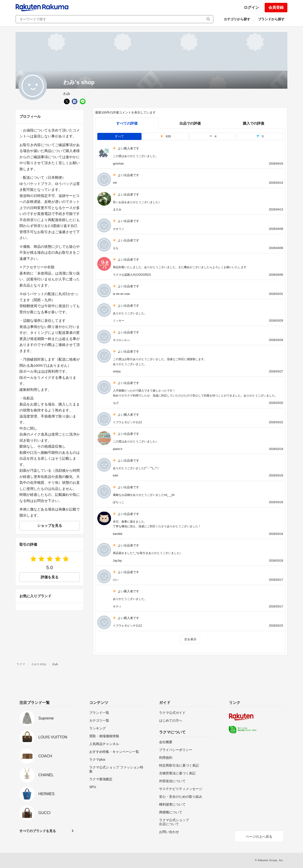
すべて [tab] (119, 136)
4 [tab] (213, 136)
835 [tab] (166, 136)
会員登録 (276, 7)
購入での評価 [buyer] (254, 123)
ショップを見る (50, 526)
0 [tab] (260, 136)
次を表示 (190, 639)
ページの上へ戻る (259, 837)
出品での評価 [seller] (190, 123)
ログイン (251, 7)
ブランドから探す (271, 19)
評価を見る (50, 577)
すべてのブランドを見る (38, 831)
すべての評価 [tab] (127, 123)
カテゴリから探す (237, 19)
